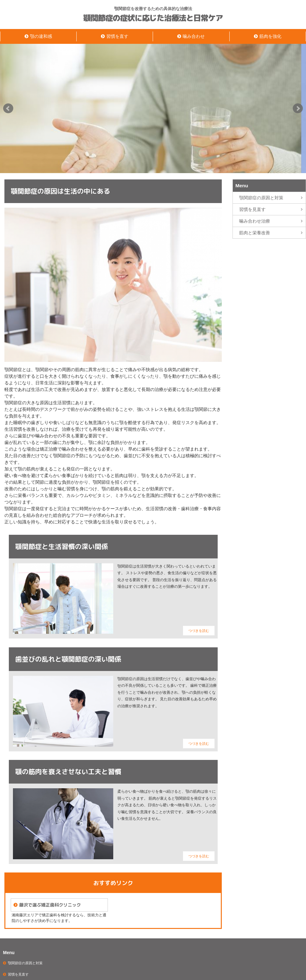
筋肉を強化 (270, 36)
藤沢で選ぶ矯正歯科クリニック (50, 905)
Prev (8, 108)
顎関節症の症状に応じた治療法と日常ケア (153, 18)
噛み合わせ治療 (255, 221)
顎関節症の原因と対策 (261, 198)
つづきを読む (199, 631)
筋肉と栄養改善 (255, 233)
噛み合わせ (194, 36)
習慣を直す (117, 36)
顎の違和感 (41, 36)
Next (298, 108)
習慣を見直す (252, 209)
